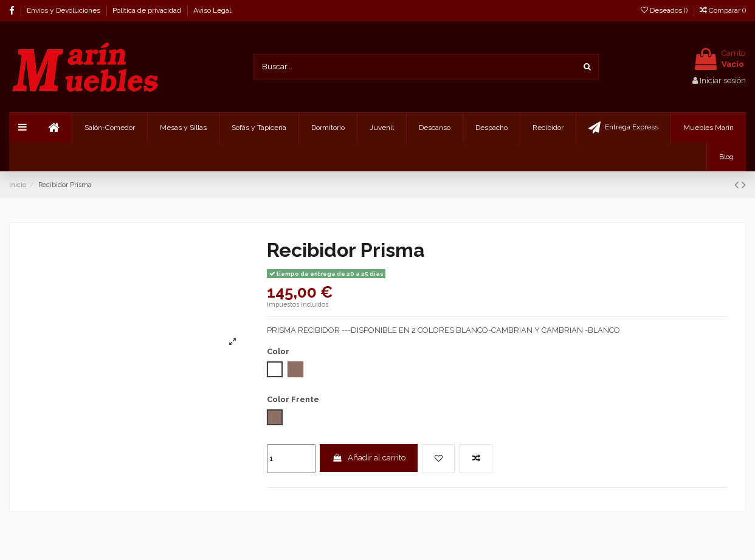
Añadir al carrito (369, 458)
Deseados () (665, 10)
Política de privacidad (148, 10)
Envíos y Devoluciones (64, 10)
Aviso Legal (212, 10)
